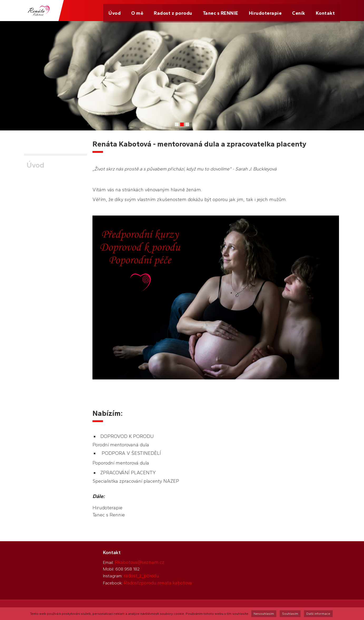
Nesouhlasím (264, 614)
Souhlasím (290, 614)
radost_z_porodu (141, 576)
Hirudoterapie (265, 11)
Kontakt (325, 11)
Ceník (299, 11)
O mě (137, 11)
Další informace (318, 614)
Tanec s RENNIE (221, 11)
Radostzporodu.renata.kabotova (158, 583)
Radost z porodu (173, 11)
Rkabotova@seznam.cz (140, 562)
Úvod (115, 11)
